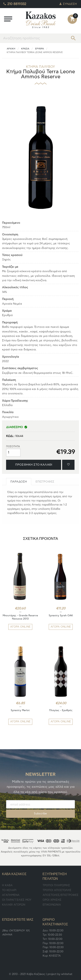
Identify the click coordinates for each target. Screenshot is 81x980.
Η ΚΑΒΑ (7, 885)
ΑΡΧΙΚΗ (11, 49)
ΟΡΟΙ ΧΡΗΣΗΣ (52, 900)
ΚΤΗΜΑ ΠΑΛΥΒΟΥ (40, 67)
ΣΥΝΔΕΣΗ (68, 3)
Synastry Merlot (20, 710)
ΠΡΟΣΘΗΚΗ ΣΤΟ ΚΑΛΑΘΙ (34, 465)
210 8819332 (15, 3)
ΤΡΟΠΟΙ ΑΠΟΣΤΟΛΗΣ (57, 890)
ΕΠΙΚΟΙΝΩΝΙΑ (52, 905)
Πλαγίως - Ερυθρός (61, 710)
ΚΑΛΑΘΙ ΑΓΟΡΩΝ (14, 905)
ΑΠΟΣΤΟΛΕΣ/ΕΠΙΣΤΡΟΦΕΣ (61, 895)
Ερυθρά (39, 49)
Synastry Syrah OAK (61, 615)
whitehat (67, 974)
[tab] (19, 482)
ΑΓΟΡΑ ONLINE (20, 627)
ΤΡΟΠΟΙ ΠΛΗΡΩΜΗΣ (56, 885)
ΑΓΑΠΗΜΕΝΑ (11, 895)
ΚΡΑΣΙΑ (25, 49)
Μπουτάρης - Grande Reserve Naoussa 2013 (20, 617)
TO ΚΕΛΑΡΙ (9, 890)
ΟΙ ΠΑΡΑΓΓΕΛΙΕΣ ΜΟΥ (17, 900)
